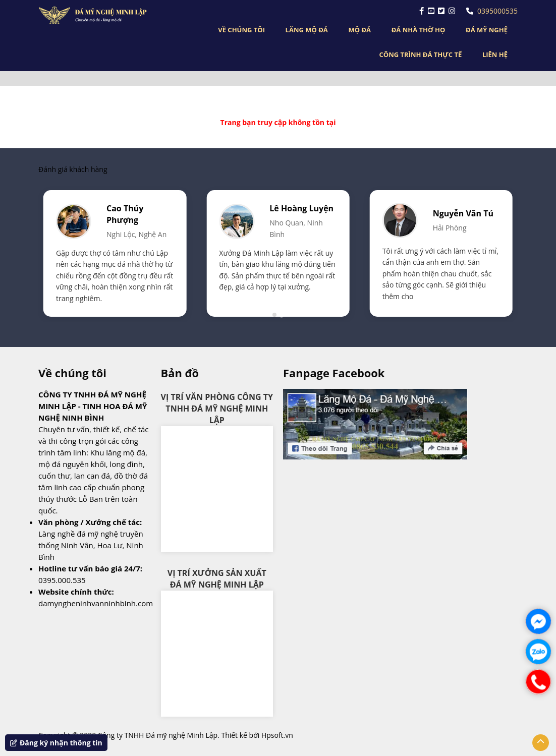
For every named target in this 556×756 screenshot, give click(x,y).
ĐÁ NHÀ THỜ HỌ (419, 30)
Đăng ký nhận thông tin (56, 743)
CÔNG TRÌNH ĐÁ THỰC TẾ (421, 54)
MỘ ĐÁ (359, 30)
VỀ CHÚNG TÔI (241, 30)
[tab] (274, 315)
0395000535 (492, 11)
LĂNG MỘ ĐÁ (307, 30)
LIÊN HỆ (495, 54)
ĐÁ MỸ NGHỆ (487, 30)
